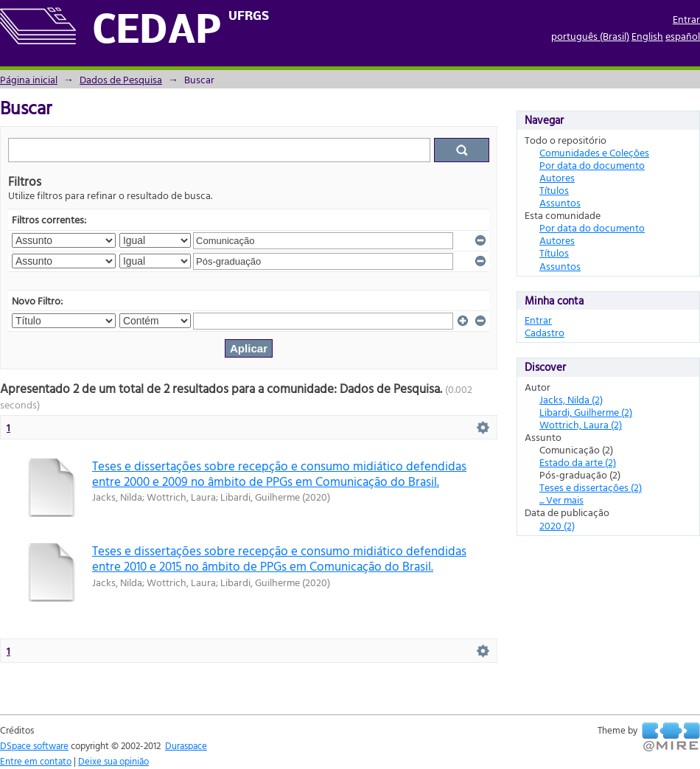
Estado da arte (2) (578, 462)
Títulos (554, 190)
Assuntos (560, 202)
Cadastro (545, 332)
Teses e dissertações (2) (591, 487)
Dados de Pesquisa (121, 79)
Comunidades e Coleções (594, 152)
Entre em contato (36, 761)
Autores (557, 177)
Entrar (686, 19)
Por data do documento (592, 165)
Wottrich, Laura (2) (581, 424)
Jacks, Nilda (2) (571, 399)
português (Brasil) (590, 36)
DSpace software (34, 745)
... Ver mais (561, 500)
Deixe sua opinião (113, 761)
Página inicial (29, 79)
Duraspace (186, 745)
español (683, 36)
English (647, 36)
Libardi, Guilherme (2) (586, 412)
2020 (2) (557, 525)
